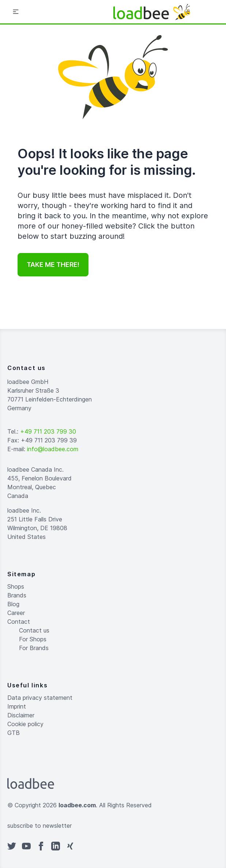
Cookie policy (25, 724)
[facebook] (41, 846)
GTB (14, 733)
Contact (19, 622)
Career (16, 613)
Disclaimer (21, 715)
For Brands (34, 648)
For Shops (33, 639)
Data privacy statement (40, 698)
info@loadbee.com (53, 449)
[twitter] (12, 846)
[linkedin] (56, 846)
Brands (17, 595)
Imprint (17, 706)
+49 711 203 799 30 (48, 431)
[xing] (70, 846)
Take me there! (53, 265)
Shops (16, 586)
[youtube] (26, 846)
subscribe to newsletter (39, 826)
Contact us (34, 630)
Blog (13, 604)
